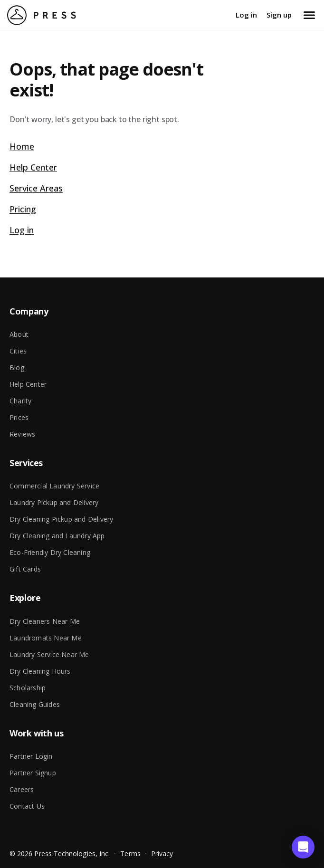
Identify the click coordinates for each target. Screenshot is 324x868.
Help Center (33, 167)
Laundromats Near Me (46, 638)
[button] (303, 847)
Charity (20, 401)
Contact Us (27, 806)
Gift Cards (25, 569)
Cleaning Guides (35, 704)
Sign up (279, 15)
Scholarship (28, 688)
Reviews (22, 434)
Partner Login (31, 756)
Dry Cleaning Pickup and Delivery (61, 519)
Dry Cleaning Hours (40, 671)
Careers (22, 789)
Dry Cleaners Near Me (45, 621)
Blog (17, 367)
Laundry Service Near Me (49, 654)
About (19, 334)
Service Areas (36, 188)
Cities (18, 351)
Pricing (23, 209)
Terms (130, 854)
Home (22, 146)
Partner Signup (33, 773)
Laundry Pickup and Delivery (54, 502)
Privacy (162, 854)
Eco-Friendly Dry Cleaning (50, 552)
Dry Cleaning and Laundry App (57, 536)
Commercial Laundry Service (54, 486)
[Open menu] (309, 15)
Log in (246, 15)
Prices (19, 417)
